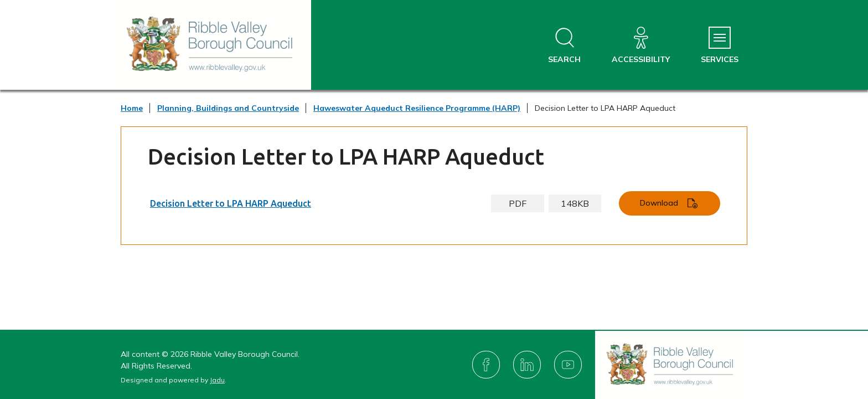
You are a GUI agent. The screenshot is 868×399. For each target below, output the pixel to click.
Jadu (217, 380)
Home (132, 108)
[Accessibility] (641, 46)
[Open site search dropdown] (564, 46)
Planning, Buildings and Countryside (228, 108)
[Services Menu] (720, 46)
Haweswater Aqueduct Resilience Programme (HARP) (417, 108)
